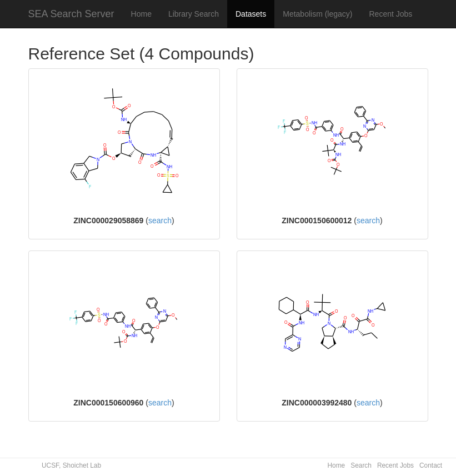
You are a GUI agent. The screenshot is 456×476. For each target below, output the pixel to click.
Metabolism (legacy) (317, 14)
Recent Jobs (391, 14)
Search (361, 465)
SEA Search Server (71, 14)
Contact (431, 465)
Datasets (251, 14)
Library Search (194, 14)
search (160, 221)
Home (141, 14)
